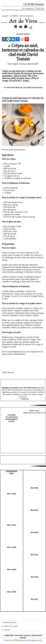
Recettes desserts (27, 16)
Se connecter (28, 8)
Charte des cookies (10, 626)
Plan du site (9, 640)
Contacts (6, 630)
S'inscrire (40, 8)
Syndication (22, 640)
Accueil (5, 16)
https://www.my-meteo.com (34, 413)
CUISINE (14, 16)
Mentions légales (9, 622)
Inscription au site (35, 640)
